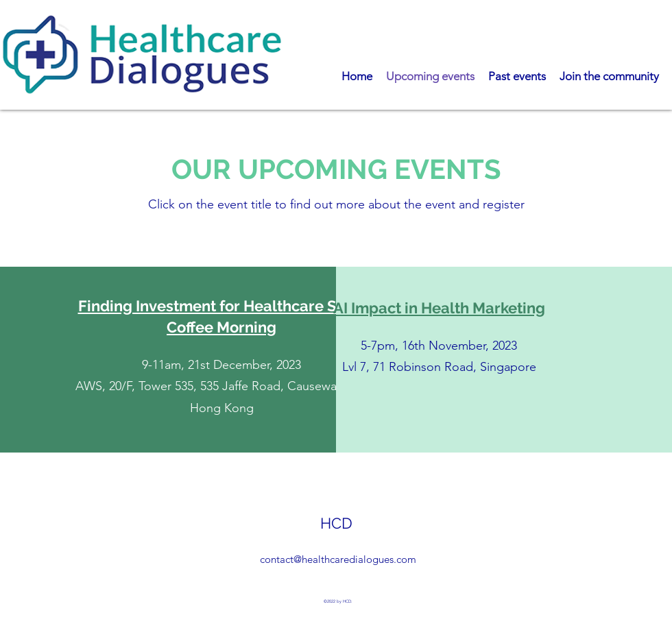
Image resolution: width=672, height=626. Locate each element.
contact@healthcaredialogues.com (338, 559)
